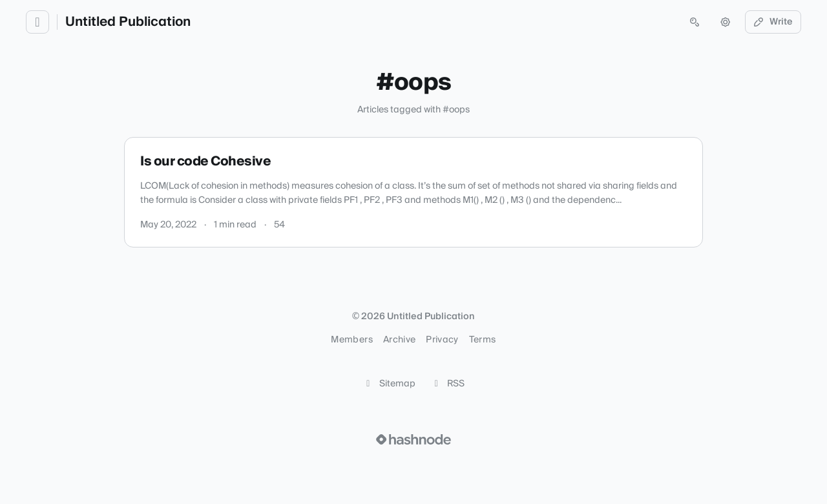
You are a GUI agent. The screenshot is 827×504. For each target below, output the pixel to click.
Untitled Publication (128, 22)
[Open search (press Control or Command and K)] (695, 22)
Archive (399, 340)
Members (351, 340)
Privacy (442, 340)
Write (773, 22)
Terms (483, 340)
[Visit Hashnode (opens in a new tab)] (413, 439)
